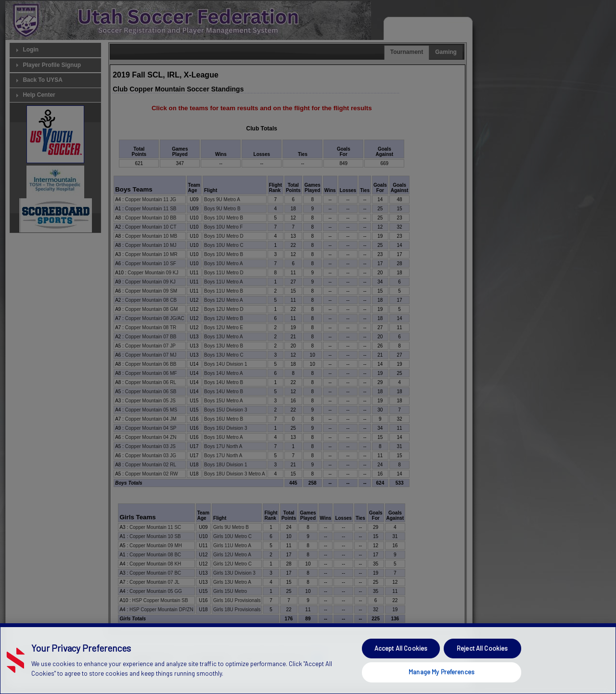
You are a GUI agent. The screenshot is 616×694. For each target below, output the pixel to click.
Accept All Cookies (401, 666)
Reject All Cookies (482, 666)
